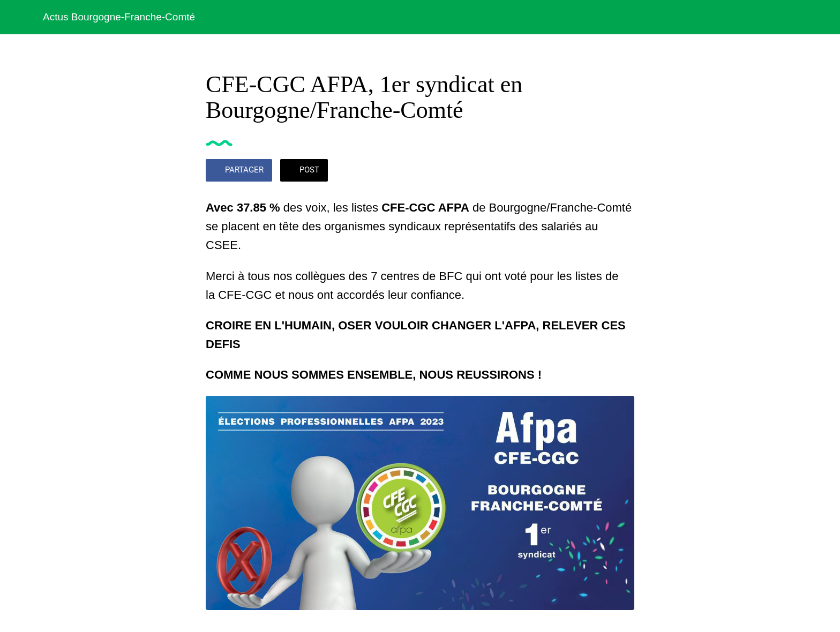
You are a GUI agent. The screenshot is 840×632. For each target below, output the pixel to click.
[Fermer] (21, 17)
